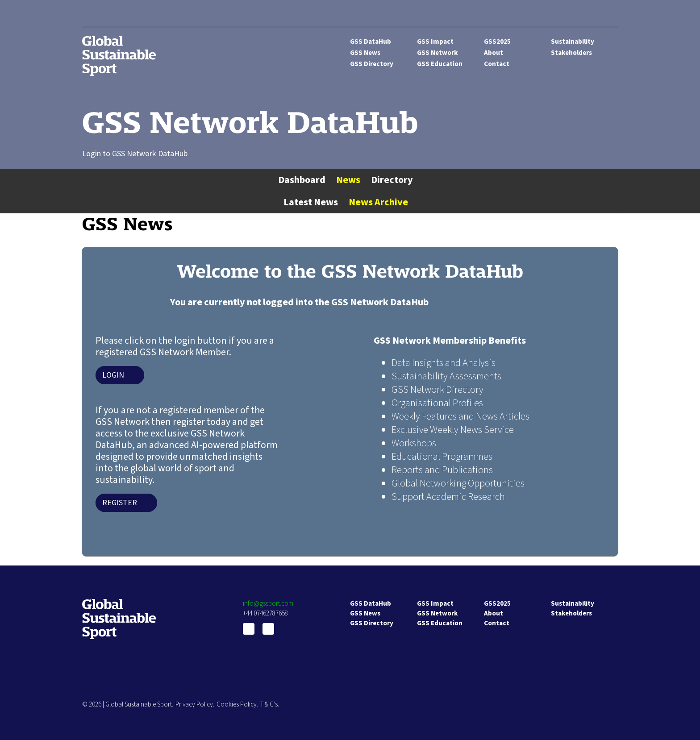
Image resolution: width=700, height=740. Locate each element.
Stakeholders (571, 53)
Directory (392, 180)
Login (113, 375)
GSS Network (437, 53)
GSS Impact (435, 42)
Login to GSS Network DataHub (135, 154)
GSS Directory (372, 64)
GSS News (365, 53)
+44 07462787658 (265, 613)
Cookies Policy (237, 705)
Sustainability (573, 42)
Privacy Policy (194, 705)
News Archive (378, 202)
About (494, 53)
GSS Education (440, 64)
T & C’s (269, 705)
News (348, 180)
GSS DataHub (371, 42)
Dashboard (302, 180)
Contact (497, 64)
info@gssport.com (268, 604)
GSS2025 (497, 42)
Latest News (311, 202)
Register (120, 503)
